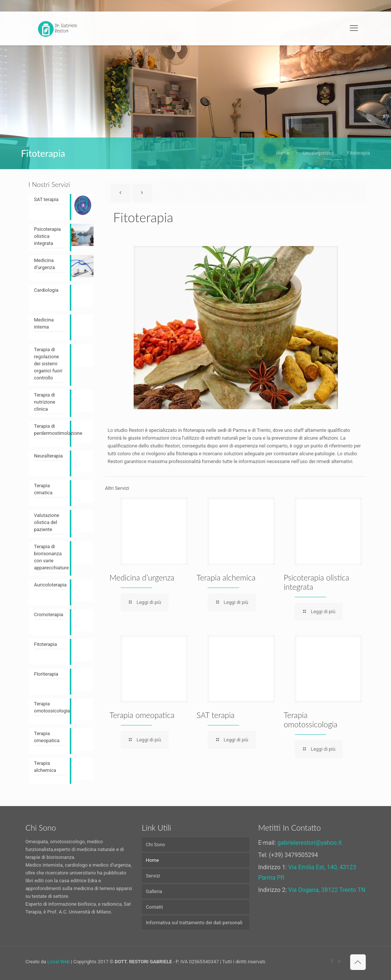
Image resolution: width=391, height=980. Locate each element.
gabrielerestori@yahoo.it (309, 843)
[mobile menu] (354, 28)
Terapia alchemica (226, 577)
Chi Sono (156, 845)
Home (283, 153)
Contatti (154, 907)
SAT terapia (215, 715)
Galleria (154, 891)
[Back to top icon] (358, 962)
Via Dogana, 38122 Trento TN (327, 890)
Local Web (59, 962)
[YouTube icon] (340, 961)
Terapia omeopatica (142, 715)
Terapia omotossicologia (311, 719)
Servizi (153, 876)
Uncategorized (318, 153)
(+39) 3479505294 (293, 855)
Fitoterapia (359, 153)
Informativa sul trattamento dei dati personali (194, 923)
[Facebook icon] (332, 961)
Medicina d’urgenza (142, 577)
